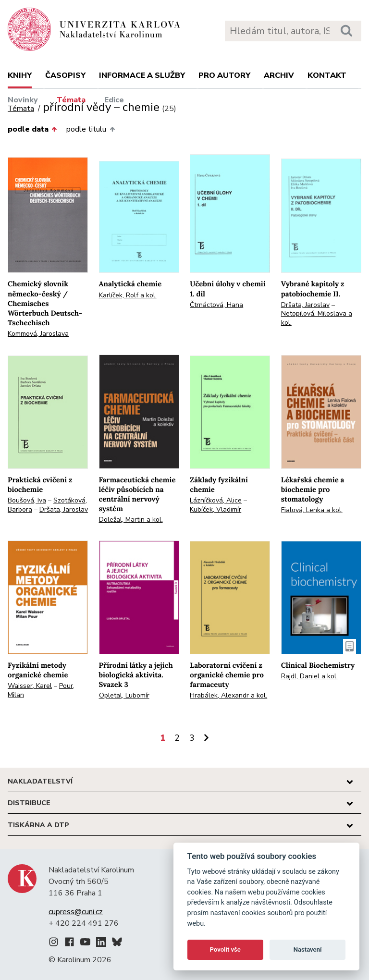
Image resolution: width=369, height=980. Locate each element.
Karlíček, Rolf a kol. (128, 295)
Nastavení (308, 949)
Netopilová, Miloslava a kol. (317, 318)
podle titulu (90, 129)
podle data (32, 129)
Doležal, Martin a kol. (131, 520)
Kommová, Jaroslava (38, 334)
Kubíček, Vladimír (215, 509)
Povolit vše (225, 949)
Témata (71, 100)
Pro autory (224, 75)
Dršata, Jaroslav (305, 305)
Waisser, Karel (30, 686)
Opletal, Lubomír (124, 695)
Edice (114, 100)
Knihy (20, 75)
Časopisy (65, 75)
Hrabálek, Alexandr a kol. (228, 695)
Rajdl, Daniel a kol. (309, 676)
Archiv (279, 75)
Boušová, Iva (27, 500)
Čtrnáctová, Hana (216, 305)
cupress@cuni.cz (76, 912)
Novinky (23, 100)
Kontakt (327, 75)
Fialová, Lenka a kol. (312, 510)
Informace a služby (142, 75)
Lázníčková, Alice (216, 500)
